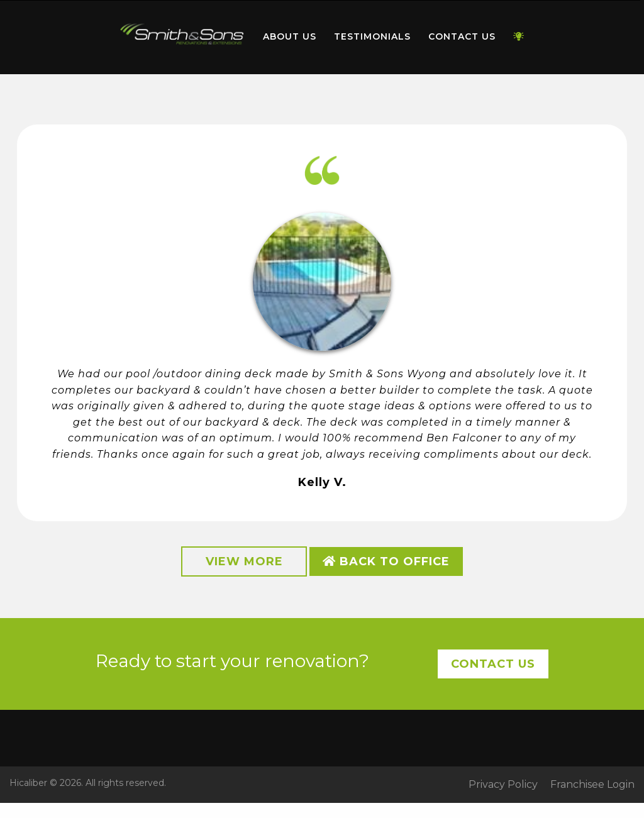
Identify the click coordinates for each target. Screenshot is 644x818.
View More (244, 561)
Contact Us (462, 36)
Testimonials (372, 36)
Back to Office (386, 561)
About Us (290, 36)
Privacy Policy (503, 785)
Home (182, 34)
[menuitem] (182, 37)
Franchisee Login (592, 785)
